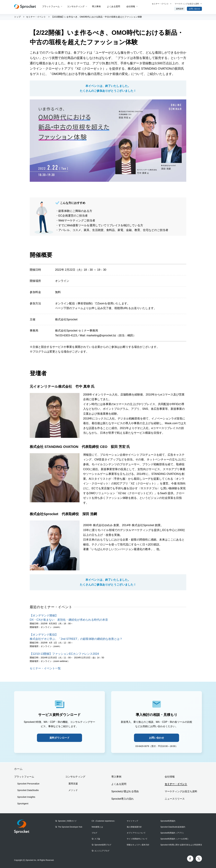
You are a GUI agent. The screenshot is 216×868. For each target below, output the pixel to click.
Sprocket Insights (26, 797)
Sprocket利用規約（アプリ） (173, 833)
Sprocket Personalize (28, 784)
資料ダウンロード (59, 738)
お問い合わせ (194, 9)
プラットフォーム (51, 6)
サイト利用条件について (137, 839)
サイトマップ (132, 821)
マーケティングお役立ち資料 (187, 4)
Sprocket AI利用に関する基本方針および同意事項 (181, 845)
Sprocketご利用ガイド (67, 821)
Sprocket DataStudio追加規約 (173, 827)
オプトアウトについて (136, 833)
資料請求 (180, 9)
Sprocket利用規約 (168, 821)
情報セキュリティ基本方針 (138, 845)
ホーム (18, 769)
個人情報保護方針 (134, 827)
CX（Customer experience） (104, 821)
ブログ (94, 833)
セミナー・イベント (160, 4)
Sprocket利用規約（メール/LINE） (175, 839)
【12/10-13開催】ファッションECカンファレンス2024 (64, 654)
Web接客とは (97, 827)
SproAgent (23, 803)
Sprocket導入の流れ (122, 799)
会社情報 (131, 6)
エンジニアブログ (102, 851)
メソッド (73, 790)
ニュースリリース (175, 799)
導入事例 (96, 6)
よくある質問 (113, 6)
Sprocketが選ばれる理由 (125, 791)
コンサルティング (76, 6)
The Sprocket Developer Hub (70, 827)
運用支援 (73, 784)
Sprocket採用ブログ (103, 845)
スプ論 (97, 839)
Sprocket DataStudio (28, 790)
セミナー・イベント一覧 (45, 668)
